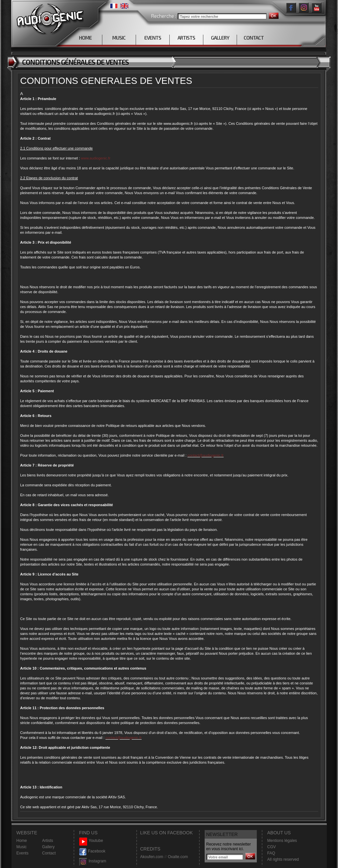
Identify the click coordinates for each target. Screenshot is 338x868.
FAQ (271, 853)
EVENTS (153, 38)
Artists (48, 841)
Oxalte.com (178, 857)
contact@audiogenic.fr (206, 455)
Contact (49, 853)
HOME (85, 38)
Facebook (92, 851)
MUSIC (119, 38)
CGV (272, 847)
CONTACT (254, 38)
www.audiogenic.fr (96, 158)
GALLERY (220, 38)
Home (22, 841)
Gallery (49, 847)
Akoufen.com (152, 857)
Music (22, 847)
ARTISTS (186, 38)
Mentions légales (282, 841)
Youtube (91, 841)
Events (23, 853)
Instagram (93, 861)
